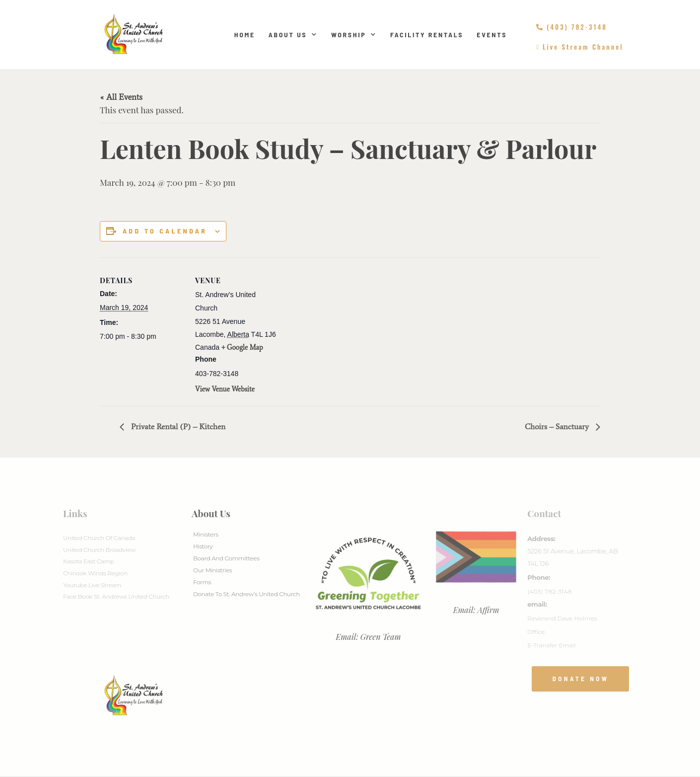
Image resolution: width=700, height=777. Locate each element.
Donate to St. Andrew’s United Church (246, 594)
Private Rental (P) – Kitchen (177, 427)
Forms (202, 582)
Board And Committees (226, 558)
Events (492, 35)
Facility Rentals (427, 35)
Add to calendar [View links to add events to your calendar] (165, 231)
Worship (354, 35)
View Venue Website (225, 389)
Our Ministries (212, 570)
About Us (293, 35)
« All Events (121, 97)
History (203, 546)
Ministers (206, 534)
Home (245, 35)
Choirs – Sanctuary (558, 427)
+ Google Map (242, 348)
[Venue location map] (343, 326)
